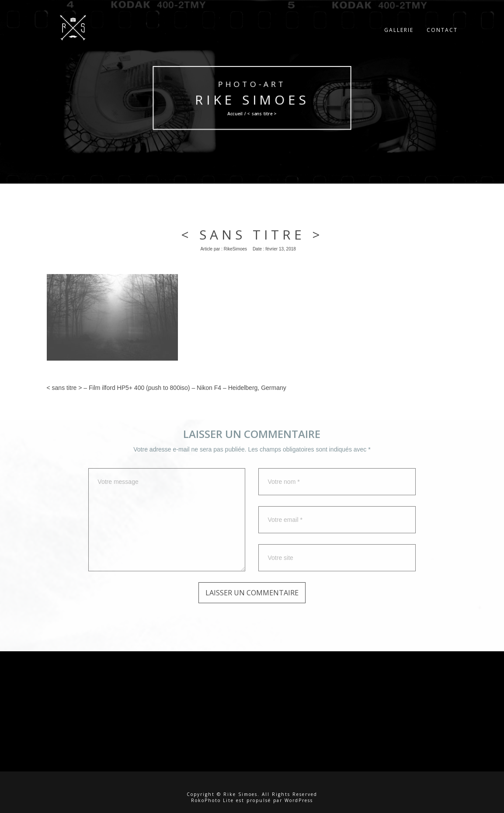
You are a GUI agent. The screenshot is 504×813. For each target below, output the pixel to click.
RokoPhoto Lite (212, 800)
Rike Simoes (252, 100)
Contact (442, 37)
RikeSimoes (235, 249)
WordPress (299, 800)
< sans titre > (252, 235)
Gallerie (399, 37)
